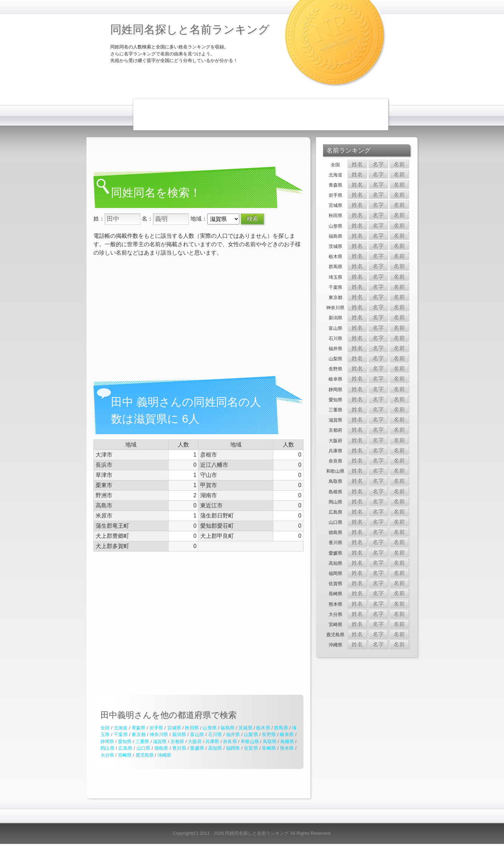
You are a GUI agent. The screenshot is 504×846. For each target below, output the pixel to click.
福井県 (233, 734)
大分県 (107, 755)
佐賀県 (251, 748)
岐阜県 (287, 734)
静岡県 (107, 741)
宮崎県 (125, 755)
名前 (399, 164)
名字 (378, 164)
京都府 (177, 741)
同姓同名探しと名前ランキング (190, 29)
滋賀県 (160, 741)
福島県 (227, 728)
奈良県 (230, 741)
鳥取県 (270, 741)
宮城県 (174, 728)
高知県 (215, 748)
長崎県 (269, 748)
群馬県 (281, 728)
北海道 (121, 728)
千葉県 (121, 734)
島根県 (287, 741)
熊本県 (287, 748)
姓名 (357, 164)
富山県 (197, 734)
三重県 (142, 741)
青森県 (139, 728)
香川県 (179, 748)
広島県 (125, 748)
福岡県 (233, 748)
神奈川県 (159, 734)
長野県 (269, 734)
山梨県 (251, 734)
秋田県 (192, 728)
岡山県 (107, 748)
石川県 (215, 734)
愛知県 (125, 741)
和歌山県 (250, 741)
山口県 (143, 748)
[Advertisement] (261, 115)
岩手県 (156, 728)
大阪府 (195, 741)
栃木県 (263, 728)
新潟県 (179, 734)
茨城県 (245, 728)
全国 (105, 728)
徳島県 (161, 748)
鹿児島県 (145, 755)
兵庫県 (212, 741)
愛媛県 (197, 748)
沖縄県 (164, 755)
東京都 (139, 734)
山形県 (210, 728)
